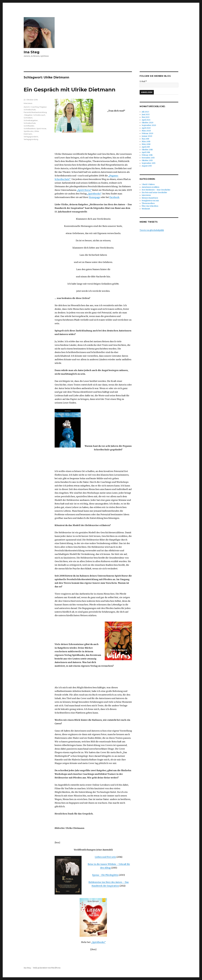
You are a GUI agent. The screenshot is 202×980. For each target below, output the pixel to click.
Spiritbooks (29, 131)
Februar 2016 (147, 155)
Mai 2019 (145, 139)
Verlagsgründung (31, 139)
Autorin (27, 107)
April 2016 (146, 152)
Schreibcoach (39, 115)
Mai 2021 (146, 117)
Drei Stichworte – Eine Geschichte (156, 190)
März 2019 (146, 142)
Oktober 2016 (147, 150)
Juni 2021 (146, 115)
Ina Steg (32, 52)
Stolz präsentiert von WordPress (47, 968)
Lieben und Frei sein (105, 857)
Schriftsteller (29, 126)
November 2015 (148, 158)
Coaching (35, 107)
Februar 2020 (147, 133)
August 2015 (147, 166)
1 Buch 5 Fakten (148, 184)
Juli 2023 (145, 112)
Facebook (114, 197)
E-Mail (143, 81)
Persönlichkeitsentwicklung (35, 112)
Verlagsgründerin (31, 137)
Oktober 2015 (147, 160)
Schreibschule (30, 123)
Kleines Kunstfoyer (150, 198)
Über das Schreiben (150, 206)
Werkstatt (146, 209)
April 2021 (146, 120)
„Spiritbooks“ (94, 194)
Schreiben (28, 118)
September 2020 (149, 125)
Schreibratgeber (31, 120)
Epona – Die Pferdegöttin (105, 875)
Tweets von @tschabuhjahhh (152, 230)
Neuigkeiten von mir (150, 201)
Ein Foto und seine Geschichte (154, 193)
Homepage (94, 197)
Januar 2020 (147, 136)
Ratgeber (29, 115)
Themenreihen (148, 203)
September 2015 (149, 163)
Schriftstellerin (30, 128)
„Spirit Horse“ (84, 190)
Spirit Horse (41, 128)
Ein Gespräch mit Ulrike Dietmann (70, 90)
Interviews (28, 103)
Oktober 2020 (148, 123)
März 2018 (146, 144)
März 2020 (146, 131)
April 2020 (146, 128)
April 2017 (146, 147)
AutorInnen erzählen (150, 187)
